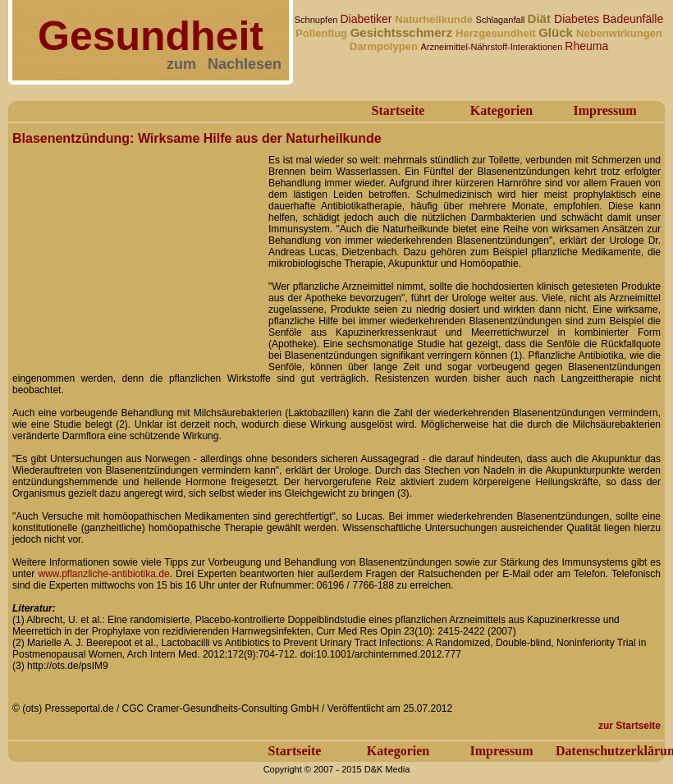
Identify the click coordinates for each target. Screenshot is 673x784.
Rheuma (586, 46)
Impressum (604, 110)
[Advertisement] (135, 253)
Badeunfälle (633, 19)
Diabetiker (367, 19)
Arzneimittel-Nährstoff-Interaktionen (492, 47)
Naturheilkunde (435, 19)
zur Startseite (630, 726)
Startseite (398, 110)
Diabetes (578, 19)
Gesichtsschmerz (403, 32)
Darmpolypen (385, 46)
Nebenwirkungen (619, 33)
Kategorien (501, 110)
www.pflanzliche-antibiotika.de (104, 574)
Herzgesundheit (497, 33)
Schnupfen (318, 20)
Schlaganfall (502, 20)
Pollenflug (323, 33)
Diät (541, 18)
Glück (557, 32)
